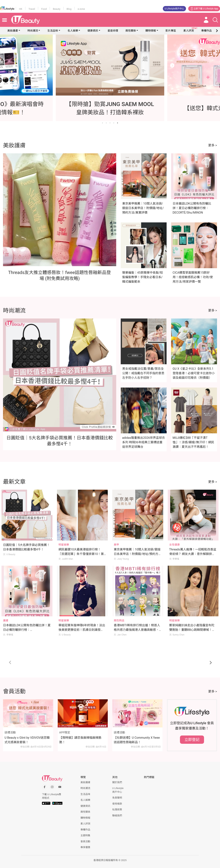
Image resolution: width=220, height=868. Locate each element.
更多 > (213, 145)
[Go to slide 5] (118, 123)
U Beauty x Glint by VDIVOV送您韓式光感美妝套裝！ (27, 740)
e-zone (81, 9)
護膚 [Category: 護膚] (6, 620)
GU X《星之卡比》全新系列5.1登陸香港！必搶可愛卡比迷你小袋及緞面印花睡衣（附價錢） (194, 373)
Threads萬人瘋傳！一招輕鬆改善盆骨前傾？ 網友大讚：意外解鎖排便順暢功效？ (193, 554)
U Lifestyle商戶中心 (174, 9)
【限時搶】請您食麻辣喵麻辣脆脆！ (80, 740)
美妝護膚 (13, 31)
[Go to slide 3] (110, 123)
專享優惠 (85, 847)
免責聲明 (117, 798)
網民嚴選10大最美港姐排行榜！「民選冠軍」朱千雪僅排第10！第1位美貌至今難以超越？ (82, 554)
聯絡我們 (117, 816)
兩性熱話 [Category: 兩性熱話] (119, 620)
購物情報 (151, 31)
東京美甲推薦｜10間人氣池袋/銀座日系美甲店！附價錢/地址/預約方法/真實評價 (143, 208)
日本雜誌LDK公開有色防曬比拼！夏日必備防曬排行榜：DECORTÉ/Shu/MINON (192, 208)
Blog (69, 9)
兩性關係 (131, 31)
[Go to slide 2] (106, 123)
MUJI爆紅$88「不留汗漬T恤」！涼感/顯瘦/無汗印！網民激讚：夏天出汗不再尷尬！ (193, 442)
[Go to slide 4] (114, 123)
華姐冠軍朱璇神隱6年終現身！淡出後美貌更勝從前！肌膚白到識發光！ (82, 630)
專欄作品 (85, 830)
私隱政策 (117, 810)
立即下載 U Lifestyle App (204, 9)
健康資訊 (93, 31)
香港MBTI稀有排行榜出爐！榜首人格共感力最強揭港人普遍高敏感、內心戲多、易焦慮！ (137, 630)
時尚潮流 (33, 31)
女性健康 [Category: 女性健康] (174, 545)
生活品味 (53, 31)
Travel (32, 9)
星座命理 (113, 31)
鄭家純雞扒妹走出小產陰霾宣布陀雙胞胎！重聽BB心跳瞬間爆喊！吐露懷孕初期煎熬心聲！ (192, 630)
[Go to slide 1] (102, 123)
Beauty (57, 9)
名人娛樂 (73, 31)
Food (44, 9)
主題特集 (85, 835)
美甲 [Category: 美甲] (116, 545)
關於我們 (117, 782)
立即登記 (192, 740)
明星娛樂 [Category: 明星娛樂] (64, 545)
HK (21, 9)
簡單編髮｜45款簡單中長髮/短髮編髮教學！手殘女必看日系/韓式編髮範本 (143, 277)
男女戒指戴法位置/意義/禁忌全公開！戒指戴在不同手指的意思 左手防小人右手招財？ (143, 373)
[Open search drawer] (215, 20)
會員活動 (85, 841)
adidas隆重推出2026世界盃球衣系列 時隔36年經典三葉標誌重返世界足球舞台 (144, 442)
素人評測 (85, 824)
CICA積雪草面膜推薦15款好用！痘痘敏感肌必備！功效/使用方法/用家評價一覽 (193, 277)
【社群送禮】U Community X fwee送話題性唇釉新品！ (137, 740)
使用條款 (117, 804)
